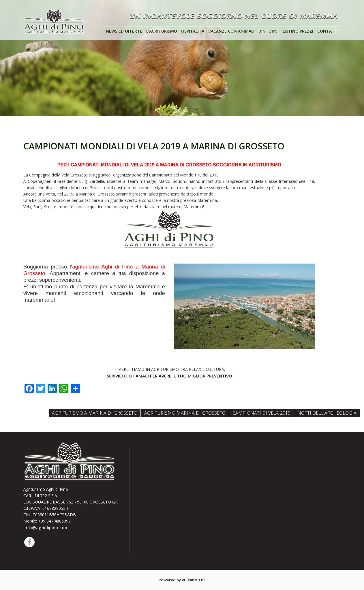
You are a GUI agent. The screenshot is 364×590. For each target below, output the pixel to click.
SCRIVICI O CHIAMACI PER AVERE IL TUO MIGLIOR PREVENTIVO (169, 376)
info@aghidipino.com (46, 527)
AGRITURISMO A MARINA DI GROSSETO (95, 413)
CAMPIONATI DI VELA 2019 (261, 413)
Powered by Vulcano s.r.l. (182, 580)
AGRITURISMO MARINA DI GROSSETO (185, 413)
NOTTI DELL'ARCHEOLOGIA (327, 413)
